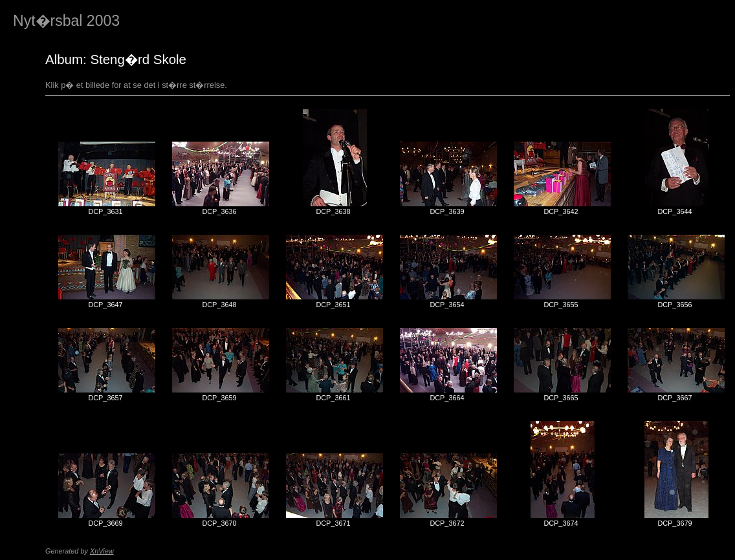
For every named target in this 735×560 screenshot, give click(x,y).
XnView (102, 551)
